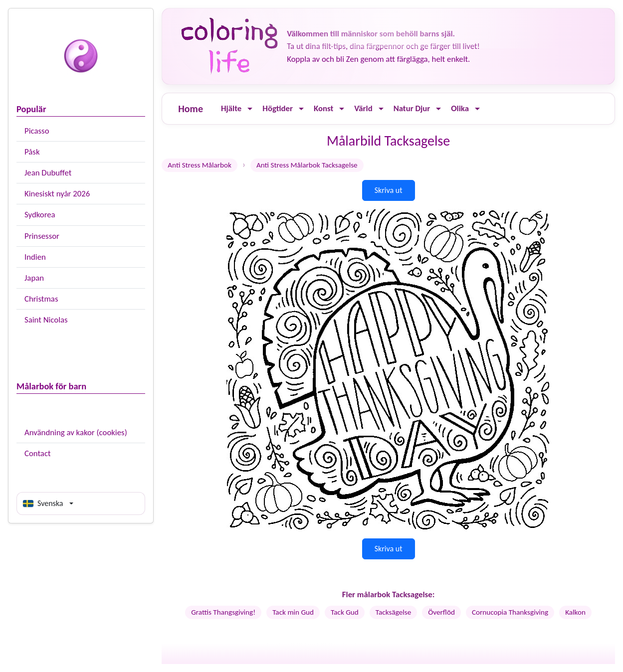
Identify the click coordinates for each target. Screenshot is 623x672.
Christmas (41, 299)
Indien (35, 257)
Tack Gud (345, 612)
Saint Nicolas (46, 320)
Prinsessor (42, 236)
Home (191, 109)
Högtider (278, 108)
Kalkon (575, 612)
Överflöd (441, 612)
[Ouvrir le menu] (250, 109)
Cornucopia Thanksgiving (510, 612)
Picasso (37, 131)
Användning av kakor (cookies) (76, 432)
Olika (460, 108)
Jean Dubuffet (48, 173)
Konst (323, 108)
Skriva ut (389, 190)
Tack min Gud (293, 612)
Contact (38, 453)
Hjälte (231, 108)
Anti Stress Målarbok (200, 165)
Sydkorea (40, 215)
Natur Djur (412, 108)
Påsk (32, 152)
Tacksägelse (393, 612)
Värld (363, 108)
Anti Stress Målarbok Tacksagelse (307, 165)
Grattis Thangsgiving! (223, 612)
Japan (34, 278)
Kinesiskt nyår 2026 (57, 194)
